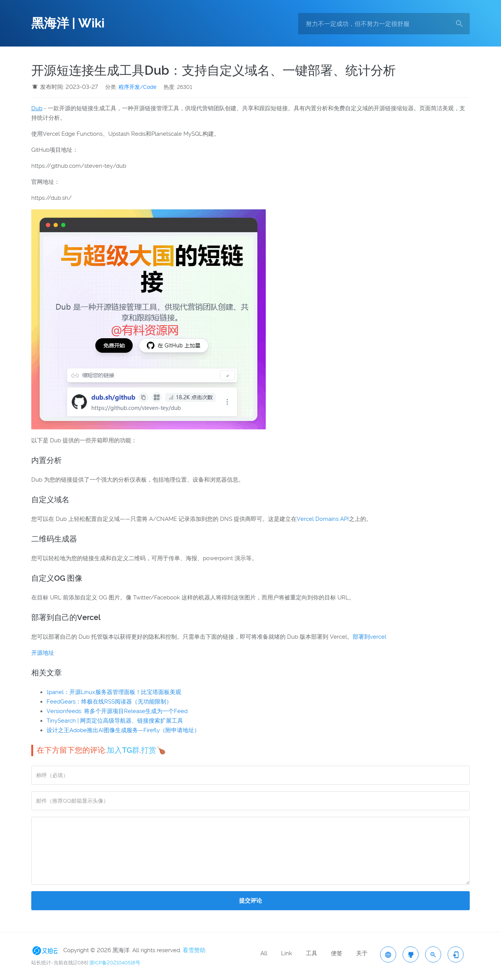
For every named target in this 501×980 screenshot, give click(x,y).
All (264, 953)
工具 (312, 953)
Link (287, 953)
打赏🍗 (153, 750)
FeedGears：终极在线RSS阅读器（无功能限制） (109, 702)
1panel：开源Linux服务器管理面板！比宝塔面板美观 (114, 692)
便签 (337, 953)
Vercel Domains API (323, 519)
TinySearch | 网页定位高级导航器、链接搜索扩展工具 (115, 721)
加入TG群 (123, 750)
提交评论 (250, 901)
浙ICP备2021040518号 (115, 963)
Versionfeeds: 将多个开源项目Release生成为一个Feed (117, 711)
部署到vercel (369, 637)
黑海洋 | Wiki (68, 23)
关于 (362, 953)
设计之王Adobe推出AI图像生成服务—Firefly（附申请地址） (123, 730)
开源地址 (43, 653)
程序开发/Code (137, 87)
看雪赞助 (194, 950)
